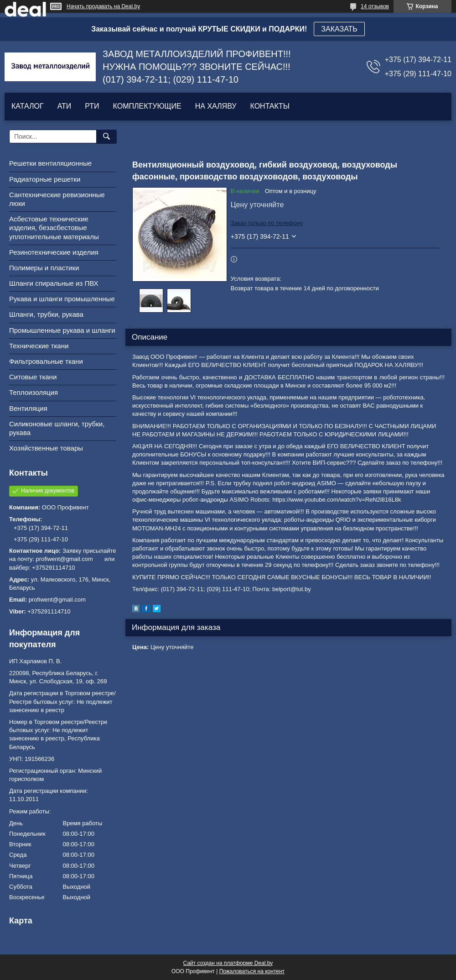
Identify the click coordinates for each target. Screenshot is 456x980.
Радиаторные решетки (45, 179)
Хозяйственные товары (46, 448)
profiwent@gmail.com (57, 600)
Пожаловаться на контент (252, 971)
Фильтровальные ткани (46, 361)
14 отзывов (375, 6)
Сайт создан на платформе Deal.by (228, 963)
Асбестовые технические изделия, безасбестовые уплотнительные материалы (54, 228)
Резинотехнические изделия (54, 252)
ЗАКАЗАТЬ (339, 29)
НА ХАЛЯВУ (216, 106)
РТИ (92, 106)
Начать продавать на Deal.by (103, 6)
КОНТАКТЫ (269, 106)
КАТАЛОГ (28, 106)
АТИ (65, 106)
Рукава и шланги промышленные (62, 299)
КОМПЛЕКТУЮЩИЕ (147, 106)
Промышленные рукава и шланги (62, 330)
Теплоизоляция (34, 392)
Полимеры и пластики (44, 268)
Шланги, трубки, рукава (46, 314)
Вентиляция (28, 408)
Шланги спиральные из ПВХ (54, 283)
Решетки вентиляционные (50, 163)
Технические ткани (39, 346)
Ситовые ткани (33, 377)
